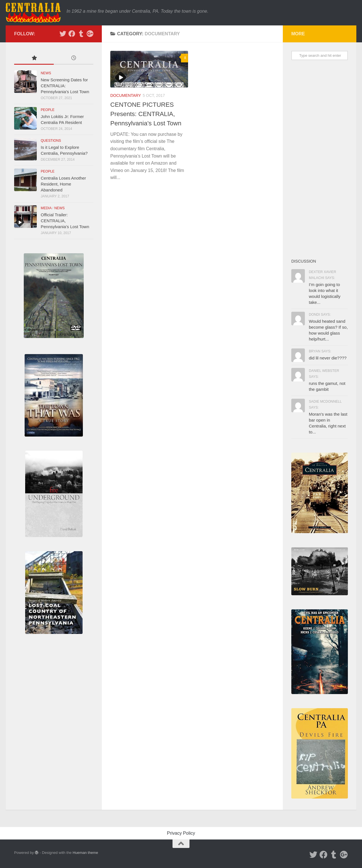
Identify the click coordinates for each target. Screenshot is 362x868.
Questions (51, 141)
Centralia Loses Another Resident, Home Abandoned (63, 184)
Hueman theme (85, 853)
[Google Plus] (90, 34)
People (48, 110)
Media (46, 208)
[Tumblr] (81, 34)
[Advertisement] (320, 159)
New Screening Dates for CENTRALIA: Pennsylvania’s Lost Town (65, 86)
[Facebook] (72, 34)
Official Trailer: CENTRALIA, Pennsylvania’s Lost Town (65, 221)
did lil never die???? (328, 358)
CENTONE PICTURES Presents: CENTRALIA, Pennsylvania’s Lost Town (146, 114)
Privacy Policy (181, 833)
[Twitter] (63, 34)
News (46, 73)
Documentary (126, 95)
